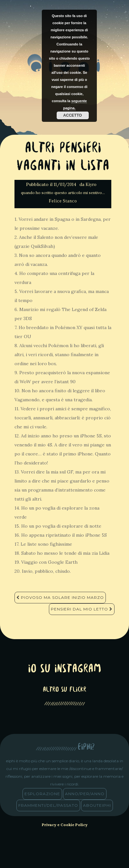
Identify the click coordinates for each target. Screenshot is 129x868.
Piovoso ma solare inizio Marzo (60, 597)
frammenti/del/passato (48, 805)
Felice (55, 201)
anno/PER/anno (85, 794)
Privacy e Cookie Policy (65, 825)
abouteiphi (97, 805)
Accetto (73, 115)
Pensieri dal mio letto (82, 609)
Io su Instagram (65, 669)
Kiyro (91, 185)
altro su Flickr (64, 690)
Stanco (70, 201)
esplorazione (42, 794)
